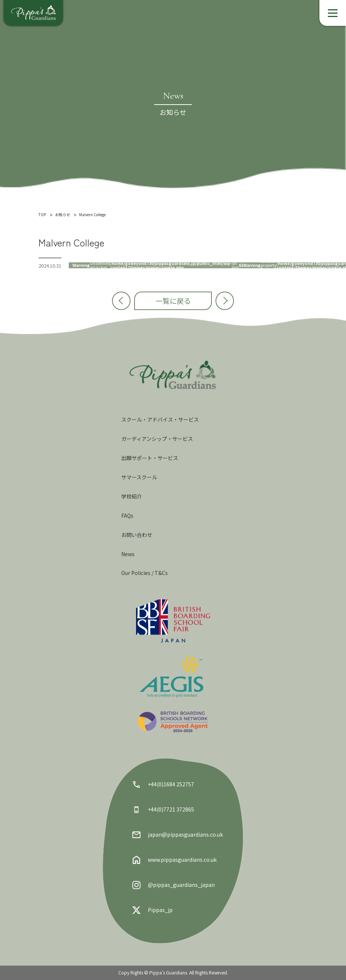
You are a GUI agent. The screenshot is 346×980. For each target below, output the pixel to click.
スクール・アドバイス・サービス (160, 419)
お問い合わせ (137, 535)
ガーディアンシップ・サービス (157, 439)
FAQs (127, 515)
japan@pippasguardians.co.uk (178, 835)
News (128, 554)
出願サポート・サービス (150, 458)
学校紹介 (132, 496)
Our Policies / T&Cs (145, 573)
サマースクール (139, 477)
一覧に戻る (173, 301)
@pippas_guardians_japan (174, 885)
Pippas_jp (152, 910)
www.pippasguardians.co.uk (174, 860)
